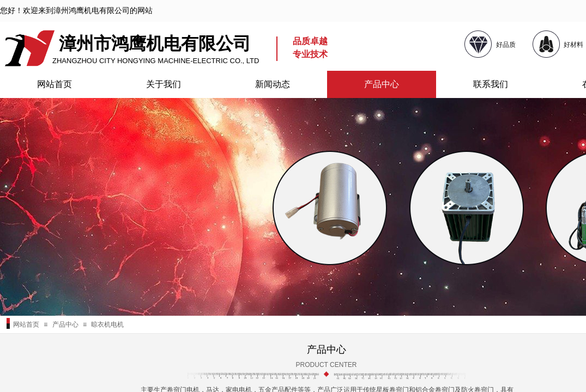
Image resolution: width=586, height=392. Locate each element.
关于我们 (164, 84)
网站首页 (55, 84)
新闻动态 (273, 84)
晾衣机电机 (107, 324)
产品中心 (382, 84)
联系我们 (491, 84)
